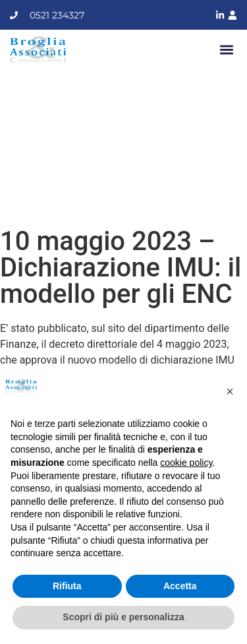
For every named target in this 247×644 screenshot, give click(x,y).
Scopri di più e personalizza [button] (123, 617)
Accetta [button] (180, 586)
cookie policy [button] (186, 463)
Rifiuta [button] (67, 586)
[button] (226, 50)
